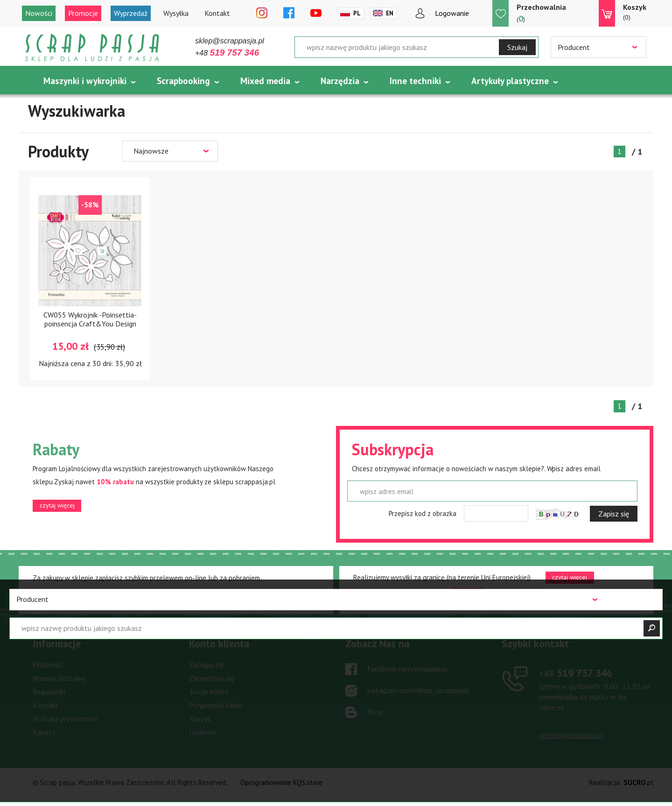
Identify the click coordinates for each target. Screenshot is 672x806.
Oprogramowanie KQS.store (281, 782)
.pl (638, 782)
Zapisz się (614, 514)
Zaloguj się (206, 665)
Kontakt (217, 13)
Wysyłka (176, 13)
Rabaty (44, 732)
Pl (357, 13)
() (541, 13)
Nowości (39, 13)
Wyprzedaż (131, 13)
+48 (227, 53)
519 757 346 (576, 673)
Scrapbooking (183, 81)
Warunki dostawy (59, 678)
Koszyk (200, 719)
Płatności (48, 665)
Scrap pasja (92, 48)
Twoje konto (209, 692)
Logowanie (452, 13)
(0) (635, 12)
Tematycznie (69, 104)
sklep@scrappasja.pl (230, 41)
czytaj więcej (57, 505)
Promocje (83, 13)
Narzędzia (340, 81)
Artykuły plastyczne (510, 81)
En (390, 13)
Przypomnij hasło (216, 705)
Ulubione (203, 732)
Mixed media (265, 81)
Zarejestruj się (211, 678)
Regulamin (49, 692)
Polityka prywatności (65, 719)
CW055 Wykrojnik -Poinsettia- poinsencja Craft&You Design (90, 319)
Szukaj (517, 47)
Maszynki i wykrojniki (85, 81)
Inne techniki (415, 81)
